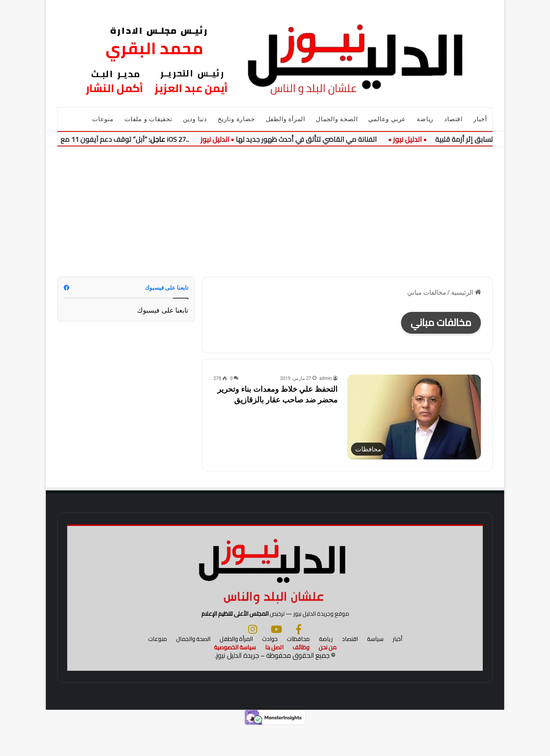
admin (326, 378)
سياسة (375, 668)
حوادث (270, 668)
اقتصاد (453, 119)
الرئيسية (466, 292)
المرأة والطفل (286, 119)
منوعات (103, 119)
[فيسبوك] (299, 659)
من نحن (328, 677)
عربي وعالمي (387, 119)
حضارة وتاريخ (236, 119)
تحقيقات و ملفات (148, 119)
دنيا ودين (195, 119)
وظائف (301, 677)
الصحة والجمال (337, 119)
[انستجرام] (253, 659)
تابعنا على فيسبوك (163, 310)
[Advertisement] (275, 212)
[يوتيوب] (276, 659)
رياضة (425, 119)
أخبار (480, 119)
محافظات (298, 668)
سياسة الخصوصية (235, 677)
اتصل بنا (274, 677)
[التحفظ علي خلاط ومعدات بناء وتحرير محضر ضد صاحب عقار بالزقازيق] (414, 417)
